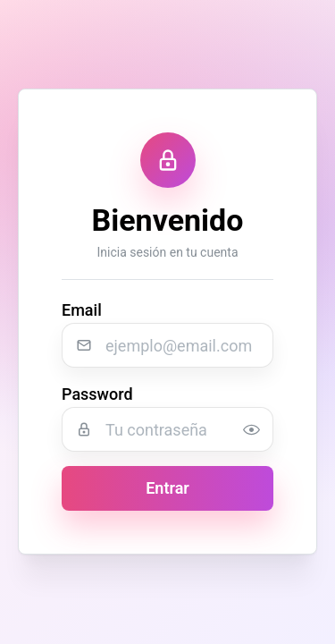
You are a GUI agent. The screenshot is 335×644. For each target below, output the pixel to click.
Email (82, 311)
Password (97, 395)
